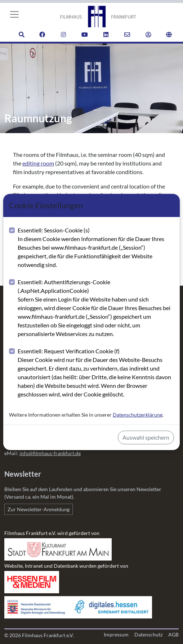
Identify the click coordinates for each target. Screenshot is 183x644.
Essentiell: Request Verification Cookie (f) (96, 373)
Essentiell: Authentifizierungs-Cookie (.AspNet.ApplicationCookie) (96, 308)
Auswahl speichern (146, 437)
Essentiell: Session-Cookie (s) (96, 248)
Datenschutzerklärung (138, 415)
